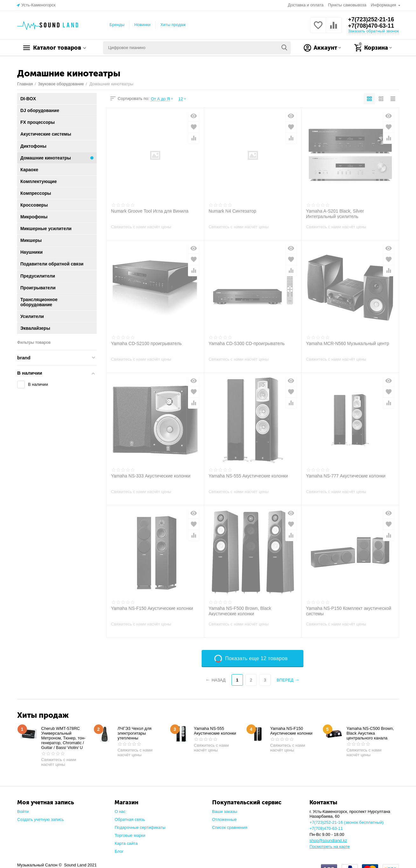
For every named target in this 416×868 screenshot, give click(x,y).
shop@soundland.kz (328, 840)
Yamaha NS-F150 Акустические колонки (152, 608)
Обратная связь (130, 819)
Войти (23, 812)
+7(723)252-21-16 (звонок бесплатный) (347, 822)
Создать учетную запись (41, 819)
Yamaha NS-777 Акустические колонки (346, 476)
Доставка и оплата (306, 5)
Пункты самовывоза (347, 5)
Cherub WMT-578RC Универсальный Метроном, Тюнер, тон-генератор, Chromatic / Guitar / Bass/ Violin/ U (63, 738)
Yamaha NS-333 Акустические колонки (151, 476)
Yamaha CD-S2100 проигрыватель (146, 343)
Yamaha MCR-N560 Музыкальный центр (347, 343)
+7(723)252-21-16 (371, 19)
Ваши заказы (225, 812)
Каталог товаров (57, 48)
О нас (120, 812)
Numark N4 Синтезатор (232, 211)
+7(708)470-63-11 (371, 26)
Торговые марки (130, 835)
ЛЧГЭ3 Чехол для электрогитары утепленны (135, 733)
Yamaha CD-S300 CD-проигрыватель (247, 343)
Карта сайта (126, 843)
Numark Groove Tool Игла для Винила (150, 211)
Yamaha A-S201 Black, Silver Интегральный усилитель (335, 214)
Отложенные (225, 819)
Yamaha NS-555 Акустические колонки (248, 476)
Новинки (142, 25)
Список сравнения (230, 827)
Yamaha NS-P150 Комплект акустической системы (349, 611)
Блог (119, 851)
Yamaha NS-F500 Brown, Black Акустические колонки (240, 611)
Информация (384, 5)
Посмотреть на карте (330, 847)
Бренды (117, 25)
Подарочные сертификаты (140, 827)
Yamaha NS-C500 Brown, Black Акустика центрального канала (370, 733)
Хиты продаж (173, 25)
